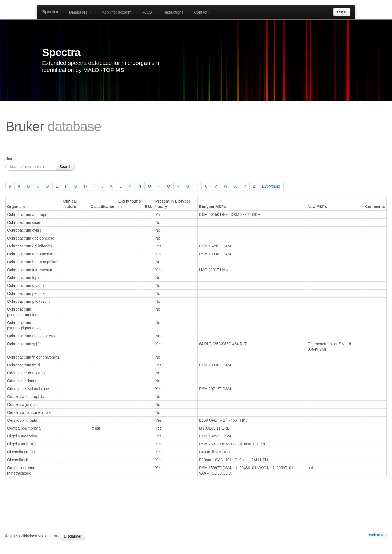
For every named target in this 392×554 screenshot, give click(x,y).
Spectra (50, 12)
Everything (271, 186)
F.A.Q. (148, 12)
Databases (80, 12)
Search (65, 167)
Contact (201, 12)
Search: (12, 158)
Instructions (174, 12)
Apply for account (117, 12)
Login (342, 12)
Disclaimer (73, 536)
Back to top (377, 535)
